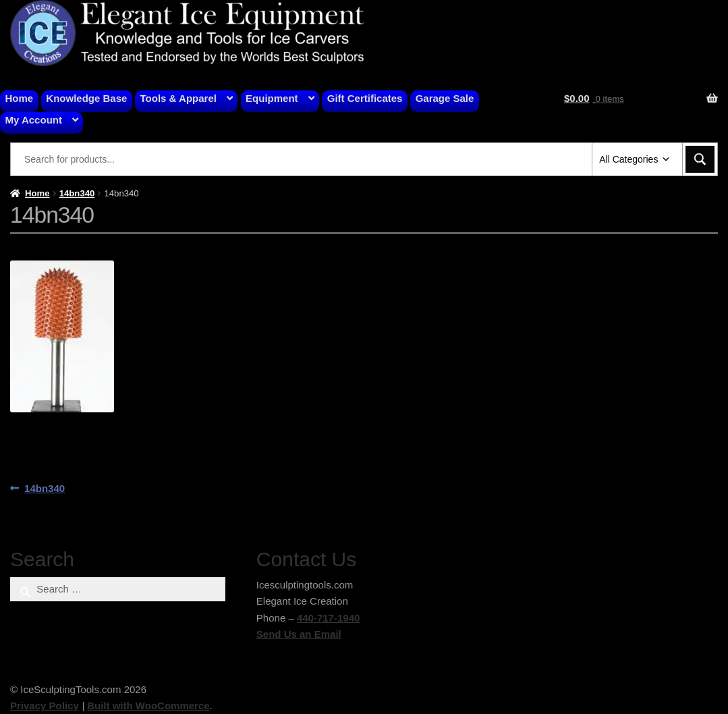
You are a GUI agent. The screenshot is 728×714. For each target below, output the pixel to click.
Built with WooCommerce (148, 706)
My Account (34, 120)
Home (20, 98)
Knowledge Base (86, 98)
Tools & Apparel (178, 98)
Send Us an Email (299, 634)
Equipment (272, 98)
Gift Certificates (365, 98)
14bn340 (77, 193)
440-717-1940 (328, 618)
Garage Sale (445, 98)
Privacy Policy (45, 706)
